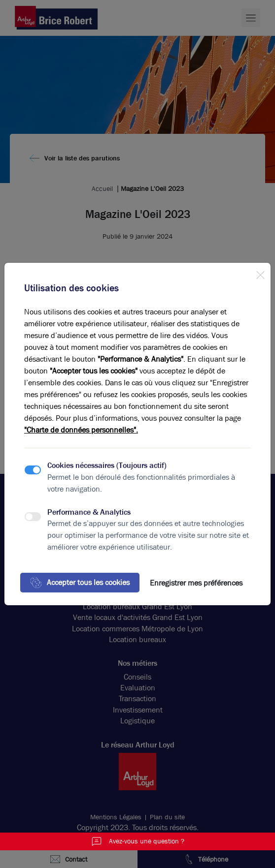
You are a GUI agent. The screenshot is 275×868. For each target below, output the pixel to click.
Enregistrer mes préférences (196, 583)
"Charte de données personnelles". (81, 430)
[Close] (260, 273)
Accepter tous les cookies (80, 583)
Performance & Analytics (89, 512)
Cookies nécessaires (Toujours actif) (107, 465)
